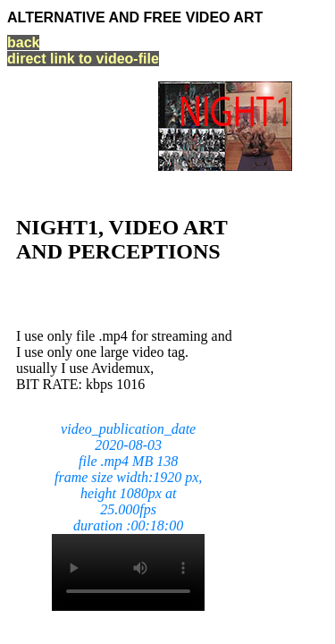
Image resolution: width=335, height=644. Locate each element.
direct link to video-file (83, 59)
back (23, 42)
